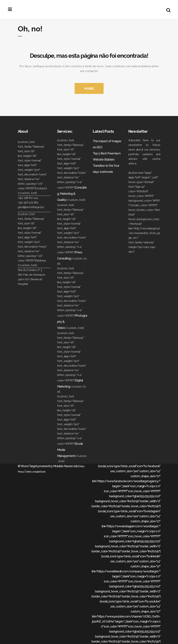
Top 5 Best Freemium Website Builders (107, 156)
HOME (89, 88)
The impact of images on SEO (107, 144)
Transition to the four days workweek (106, 169)
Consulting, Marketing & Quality (72, 194)
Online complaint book (36, 472)
